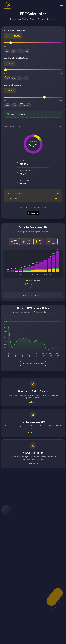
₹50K (14, 51)
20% (26, 78)
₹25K (7, 51)
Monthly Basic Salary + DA (14, 31)
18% (20, 78)
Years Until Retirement (13, 85)
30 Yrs (29, 105)
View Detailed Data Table (33, 364)
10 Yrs (7, 105)
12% (7, 78)
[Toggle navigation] (61, 5)
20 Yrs (14, 105)
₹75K (21, 51)
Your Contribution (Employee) (16, 58)
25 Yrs (21, 105)
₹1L (27, 51)
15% (13, 78)
